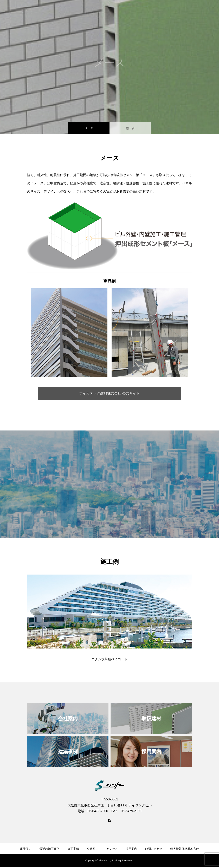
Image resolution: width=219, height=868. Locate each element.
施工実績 (124, 11)
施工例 (130, 128)
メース (89, 128)
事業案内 (77, 11)
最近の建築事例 (100, 11)
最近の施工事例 (49, 850)
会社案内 (143, 11)
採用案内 (181, 11)
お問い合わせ (203, 11)
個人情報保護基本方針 (185, 850)
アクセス (162, 11)
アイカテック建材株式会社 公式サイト (110, 394)
